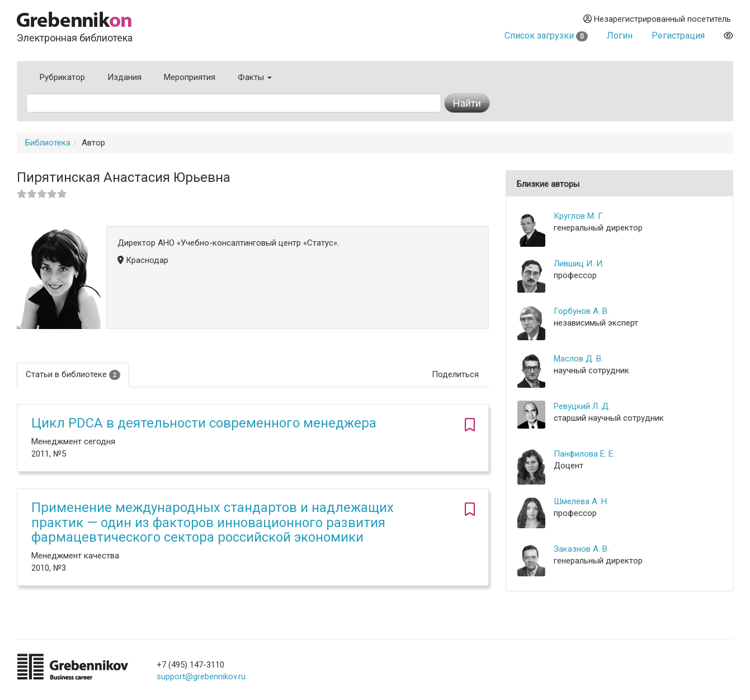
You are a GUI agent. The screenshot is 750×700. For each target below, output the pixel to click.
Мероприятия (190, 77)
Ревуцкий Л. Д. (582, 406)
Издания (124, 77)
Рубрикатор (62, 77)
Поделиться (455, 374)
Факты (255, 77)
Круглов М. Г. (579, 216)
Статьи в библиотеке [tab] (73, 375)
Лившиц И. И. (579, 264)
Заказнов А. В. (581, 549)
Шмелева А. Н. (581, 501)
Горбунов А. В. (581, 311)
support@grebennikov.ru (201, 676)
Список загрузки (546, 36)
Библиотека (48, 143)
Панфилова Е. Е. (584, 454)
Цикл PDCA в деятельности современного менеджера (204, 423)
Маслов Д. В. (578, 359)
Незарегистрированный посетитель (657, 19)
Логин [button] (620, 36)
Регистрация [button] (678, 36)
